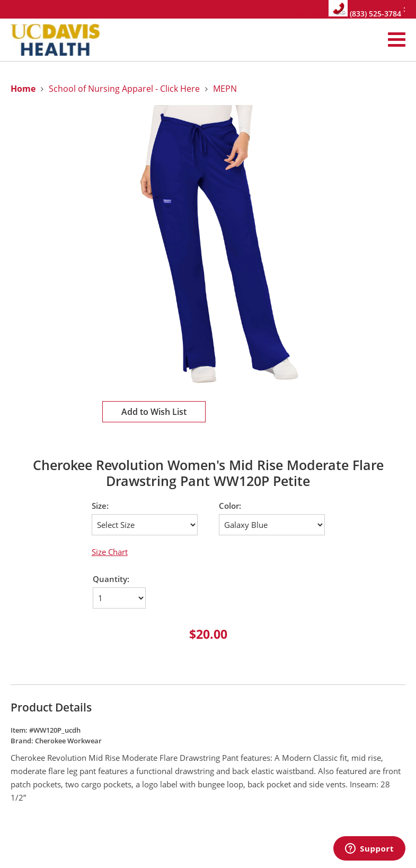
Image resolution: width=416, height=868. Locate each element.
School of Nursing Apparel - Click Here (124, 89)
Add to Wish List (154, 412)
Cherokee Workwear (68, 741)
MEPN (225, 89)
